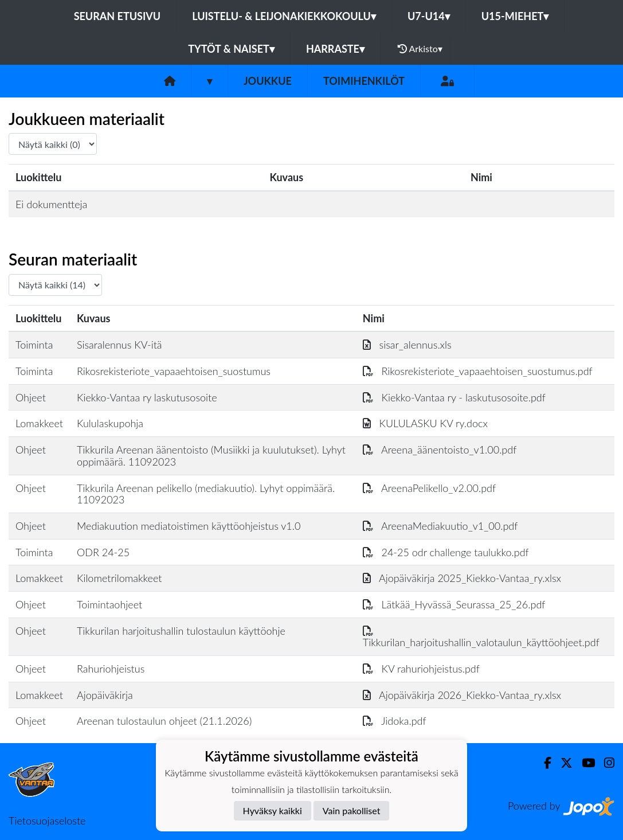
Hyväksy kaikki (273, 810)
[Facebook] (543, 763)
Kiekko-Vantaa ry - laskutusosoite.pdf (454, 397)
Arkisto (420, 49)
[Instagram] (605, 763)
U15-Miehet (515, 16)
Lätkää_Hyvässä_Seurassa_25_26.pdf (454, 604)
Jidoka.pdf (395, 721)
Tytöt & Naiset (231, 49)
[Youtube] (584, 763)
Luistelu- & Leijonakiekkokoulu (284, 16)
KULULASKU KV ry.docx (425, 423)
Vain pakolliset (352, 810)
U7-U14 (429, 16)
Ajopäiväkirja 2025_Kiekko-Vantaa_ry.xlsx (462, 578)
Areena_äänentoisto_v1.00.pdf (440, 450)
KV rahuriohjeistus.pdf (421, 669)
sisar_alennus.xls (407, 345)
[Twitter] (562, 763)
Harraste (335, 49)
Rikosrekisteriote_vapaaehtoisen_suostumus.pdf (478, 371)
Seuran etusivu (117, 16)
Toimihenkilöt (364, 81)
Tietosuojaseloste (47, 821)
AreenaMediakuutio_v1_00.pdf (440, 526)
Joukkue (268, 81)
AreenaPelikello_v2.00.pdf (429, 488)
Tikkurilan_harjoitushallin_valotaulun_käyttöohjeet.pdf (481, 637)
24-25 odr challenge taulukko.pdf (446, 552)
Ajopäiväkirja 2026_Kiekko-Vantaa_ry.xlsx (462, 695)
